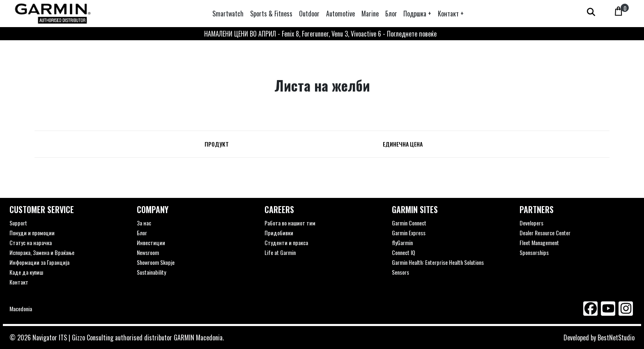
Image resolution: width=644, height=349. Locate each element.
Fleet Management (539, 242)
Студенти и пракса (286, 242)
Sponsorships (534, 252)
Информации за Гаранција (39, 262)
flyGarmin (402, 242)
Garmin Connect (409, 223)
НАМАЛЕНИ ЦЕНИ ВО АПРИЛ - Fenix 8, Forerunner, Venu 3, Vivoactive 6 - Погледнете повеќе (320, 34)
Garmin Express (409, 233)
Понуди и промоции (32, 233)
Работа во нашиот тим (290, 223)
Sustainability (151, 272)
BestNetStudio (616, 338)
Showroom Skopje (156, 262)
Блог (142, 233)
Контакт (19, 282)
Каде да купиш (26, 272)
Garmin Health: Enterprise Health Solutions (438, 262)
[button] (417, 14)
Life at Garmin (280, 252)
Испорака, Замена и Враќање (42, 252)
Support (18, 223)
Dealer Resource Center (545, 233)
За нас (144, 223)
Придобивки (279, 233)
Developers (531, 223)
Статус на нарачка (31, 242)
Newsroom (148, 252)
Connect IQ (404, 252)
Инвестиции (151, 242)
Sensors (400, 272)
